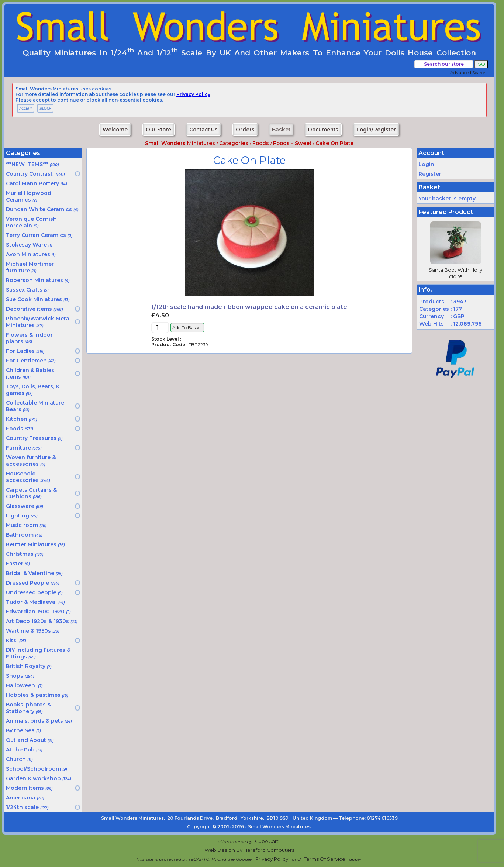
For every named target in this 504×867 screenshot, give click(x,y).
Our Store (158, 130)
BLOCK (45, 108)
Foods (261, 143)
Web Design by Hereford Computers (249, 850)
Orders (245, 130)
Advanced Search (468, 73)
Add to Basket (187, 328)
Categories (234, 143)
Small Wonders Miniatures (180, 143)
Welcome (115, 130)
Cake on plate (334, 143)
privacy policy (193, 94)
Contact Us (203, 130)
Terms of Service (325, 859)
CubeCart (267, 841)
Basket (281, 130)
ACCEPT (26, 108)
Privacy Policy (272, 859)
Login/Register (376, 130)
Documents (323, 130)
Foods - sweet (292, 143)
